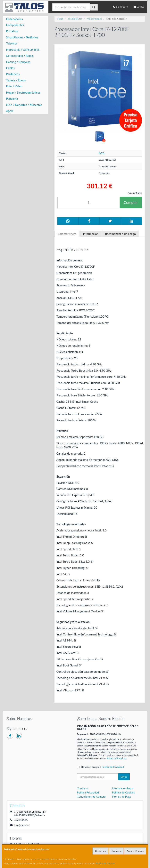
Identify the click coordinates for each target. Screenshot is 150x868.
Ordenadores (14, 19)
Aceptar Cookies (135, 851)
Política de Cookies (105, 863)
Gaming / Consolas (18, 62)
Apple (10, 111)
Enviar (124, 777)
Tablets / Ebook (16, 80)
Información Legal (123, 788)
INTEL (102, 153)
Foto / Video (14, 86)
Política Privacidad (88, 792)
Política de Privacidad (116, 758)
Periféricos (13, 74)
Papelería (12, 99)
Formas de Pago (122, 796)
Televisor (12, 43)
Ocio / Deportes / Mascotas (24, 105)
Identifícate (120, 7)
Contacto (82, 788)
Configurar (101, 851)
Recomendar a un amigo (120, 234)
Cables (10, 68)
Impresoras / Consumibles (23, 50)
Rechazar (116, 851)
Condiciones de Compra (91, 796)
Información (91, 234)
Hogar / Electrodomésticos (23, 92)
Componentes (15, 25)
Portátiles (12, 31)
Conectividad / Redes (20, 56)
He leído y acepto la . (103, 767)
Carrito (139, 7)
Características (67, 234)
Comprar (131, 202)
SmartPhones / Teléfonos (22, 37)
